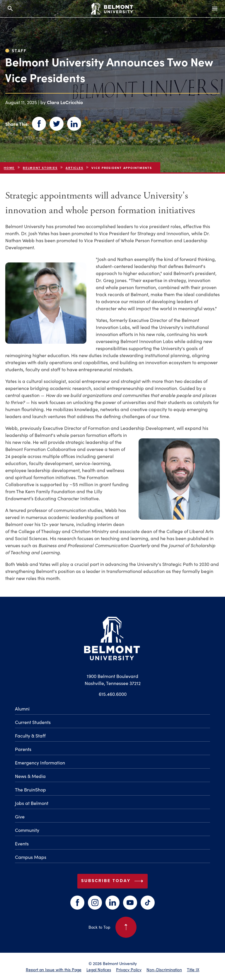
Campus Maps (31, 857)
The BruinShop (30, 789)
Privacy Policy (129, 969)
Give (20, 816)
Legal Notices (99, 969)
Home (9, 168)
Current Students (33, 722)
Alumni (22, 708)
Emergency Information (40, 762)
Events (22, 843)
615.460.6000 (113, 694)
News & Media (30, 776)
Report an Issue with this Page (54, 969)
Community (27, 830)
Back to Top (112, 927)
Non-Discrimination (164, 969)
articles (74, 168)
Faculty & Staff (30, 735)
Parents (23, 749)
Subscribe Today (113, 881)
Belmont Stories (40, 168)
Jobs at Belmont (32, 803)
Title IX (193, 969)
